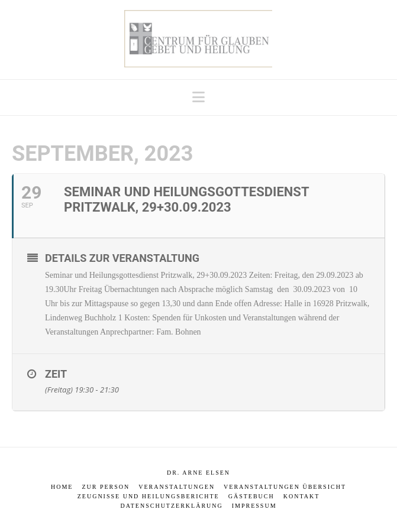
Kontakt (302, 496)
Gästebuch (251, 496)
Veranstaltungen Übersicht (285, 487)
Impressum (254, 506)
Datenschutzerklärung (171, 506)
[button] (198, 97)
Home (62, 487)
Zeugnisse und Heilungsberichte (149, 496)
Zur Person (106, 487)
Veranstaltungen (177, 487)
